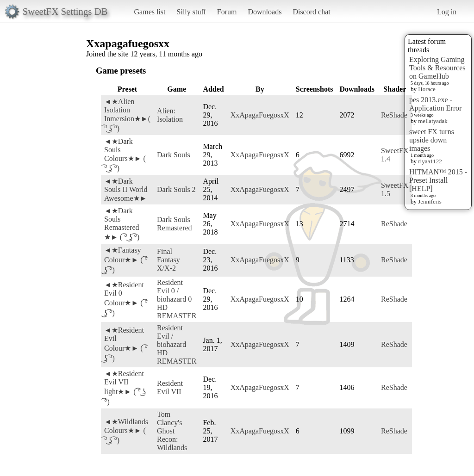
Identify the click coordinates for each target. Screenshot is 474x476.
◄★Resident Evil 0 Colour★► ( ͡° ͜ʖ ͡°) (126, 299)
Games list (150, 12)
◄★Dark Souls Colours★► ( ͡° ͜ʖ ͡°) (125, 155)
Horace (427, 89)
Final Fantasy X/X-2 (168, 260)
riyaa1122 (430, 161)
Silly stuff (191, 12)
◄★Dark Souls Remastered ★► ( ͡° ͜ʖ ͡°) (122, 224)
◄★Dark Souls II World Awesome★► (126, 190)
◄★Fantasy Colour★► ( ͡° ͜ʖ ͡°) (126, 260)
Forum (227, 12)
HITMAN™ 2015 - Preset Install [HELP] (438, 180)
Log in (447, 12)
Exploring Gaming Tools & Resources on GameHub (437, 68)
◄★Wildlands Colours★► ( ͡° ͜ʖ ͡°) (126, 431)
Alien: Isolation (170, 115)
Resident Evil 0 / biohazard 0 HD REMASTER (177, 299)
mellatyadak (433, 121)
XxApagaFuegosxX (260, 115)
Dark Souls (174, 155)
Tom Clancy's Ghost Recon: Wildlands (172, 431)
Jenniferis (430, 201)
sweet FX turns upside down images (432, 140)
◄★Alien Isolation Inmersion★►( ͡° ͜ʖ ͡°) (127, 115)
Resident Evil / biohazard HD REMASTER (177, 344)
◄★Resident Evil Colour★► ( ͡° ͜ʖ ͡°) (126, 344)
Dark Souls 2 (176, 189)
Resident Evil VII (170, 387)
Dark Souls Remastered (175, 224)
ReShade (394, 115)
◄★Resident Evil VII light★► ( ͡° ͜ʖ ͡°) (125, 388)
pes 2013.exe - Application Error (435, 104)
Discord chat (311, 12)
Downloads (265, 12)
